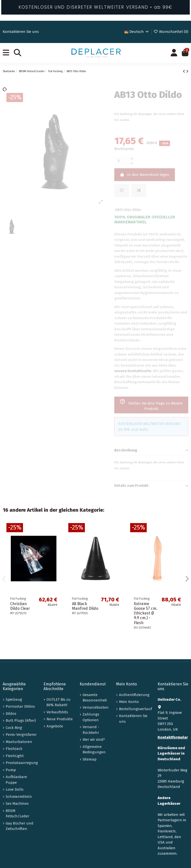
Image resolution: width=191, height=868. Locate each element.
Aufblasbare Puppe (16, 780)
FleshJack (14, 749)
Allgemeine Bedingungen (94, 750)
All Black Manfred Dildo (85, 606)
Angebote (55, 726)
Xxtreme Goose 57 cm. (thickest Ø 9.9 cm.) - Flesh (146, 613)
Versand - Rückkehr (91, 730)
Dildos (11, 714)
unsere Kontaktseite (133, 371)
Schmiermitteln (19, 797)
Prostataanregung (22, 763)
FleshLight (15, 756)
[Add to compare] (139, 191)
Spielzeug (14, 699)
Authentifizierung (134, 695)
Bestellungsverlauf (135, 709)
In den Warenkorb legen (144, 175)
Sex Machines (17, 804)
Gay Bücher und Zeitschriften (20, 826)
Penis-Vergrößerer (21, 735)
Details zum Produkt (151, 486)
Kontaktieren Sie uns (21, 32)
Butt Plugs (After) (21, 720)
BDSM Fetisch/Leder (17, 814)
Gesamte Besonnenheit (95, 698)
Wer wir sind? (94, 740)
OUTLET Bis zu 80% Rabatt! (59, 702)
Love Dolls (15, 789)
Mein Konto (129, 702)
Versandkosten (96, 707)
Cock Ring (14, 728)
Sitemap (90, 759)
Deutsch (137, 32)
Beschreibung (151, 451)
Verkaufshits (57, 712)
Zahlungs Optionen (91, 717)
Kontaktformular (173, 737)
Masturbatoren (19, 742)
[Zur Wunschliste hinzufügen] (122, 191)
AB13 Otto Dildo (128, 210)
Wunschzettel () (171, 32)
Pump (11, 770)
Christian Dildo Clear (20, 606)
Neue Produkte (60, 719)
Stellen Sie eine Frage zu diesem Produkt (151, 405)
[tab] (151, 451)
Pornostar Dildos (20, 706)
